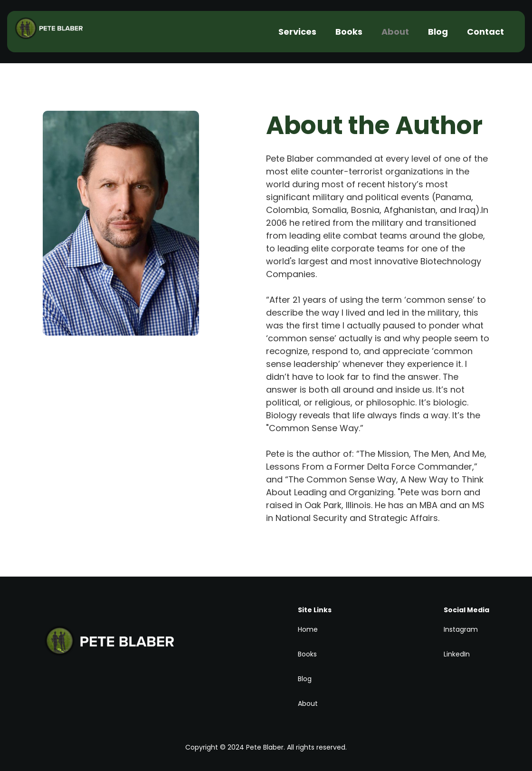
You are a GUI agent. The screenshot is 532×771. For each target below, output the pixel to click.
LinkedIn (457, 654)
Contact (485, 32)
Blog (438, 32)
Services (297, 32)
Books (349, 32)
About (395, 32)
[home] (57, 32)
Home (308, 629)
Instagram (461, 629)
